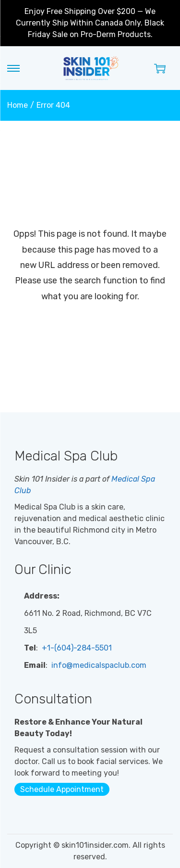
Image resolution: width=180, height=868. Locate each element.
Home (18, 105)
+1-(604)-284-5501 (76, 648)
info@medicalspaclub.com (98, 665)
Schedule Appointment (62, 789)
